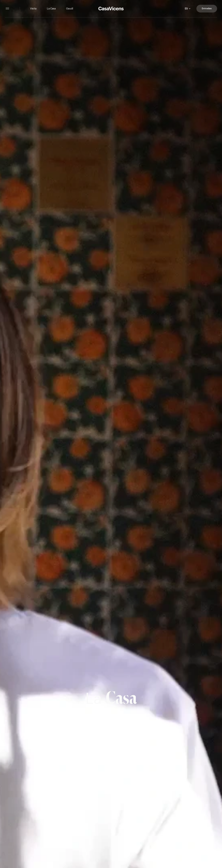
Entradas (207, 9)
